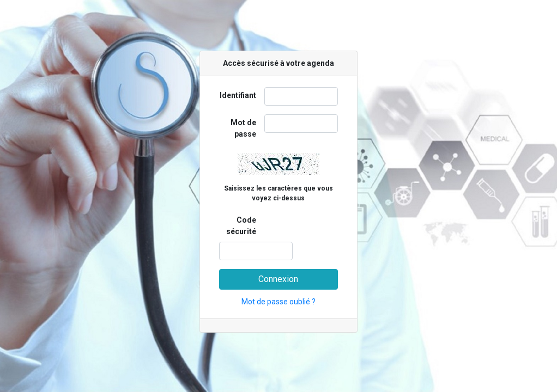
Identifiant (238, 95)
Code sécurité (241, 226)
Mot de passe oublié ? (278, 302)
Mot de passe (243, 128)
